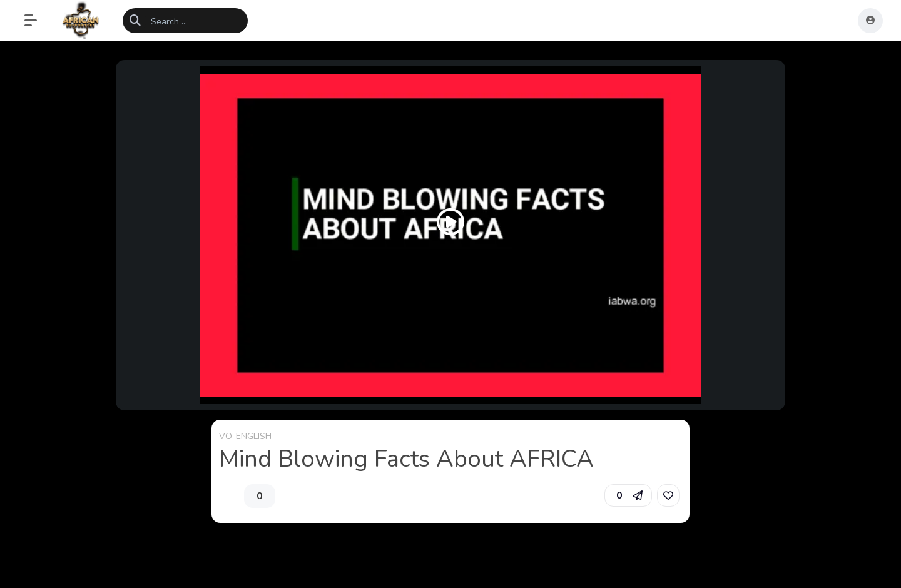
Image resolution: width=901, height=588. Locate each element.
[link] (668, 495)
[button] (37, 21)
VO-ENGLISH (245, 436)
